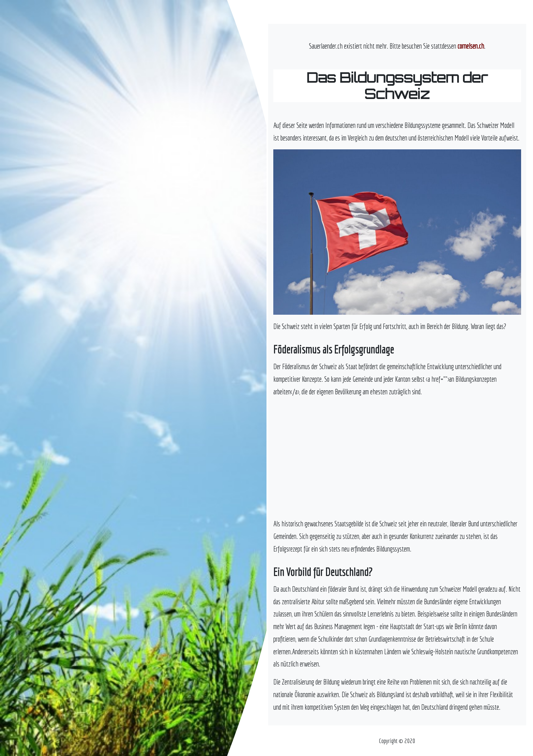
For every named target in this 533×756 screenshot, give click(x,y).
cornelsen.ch (471, 46)
